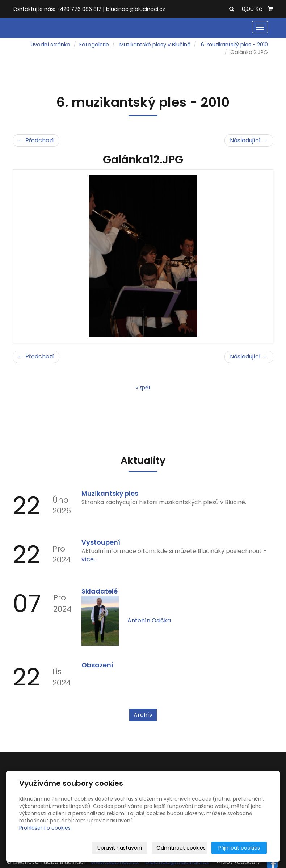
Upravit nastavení (120, 848)
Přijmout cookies (239, 848)
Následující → (249, 140)
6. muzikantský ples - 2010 (234, 45)
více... (89, 559)
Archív (143, 715)
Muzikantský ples (110, 493)
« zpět (143, 387)
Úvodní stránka (51, 45)
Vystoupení (101, 542)
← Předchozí (36, 140)
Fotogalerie (94, 45)
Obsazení (97, 665)
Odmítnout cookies (181, 848)
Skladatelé (100, 591)
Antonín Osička (149, 620)
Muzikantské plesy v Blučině (155, 45)
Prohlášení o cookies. (45, 828)
